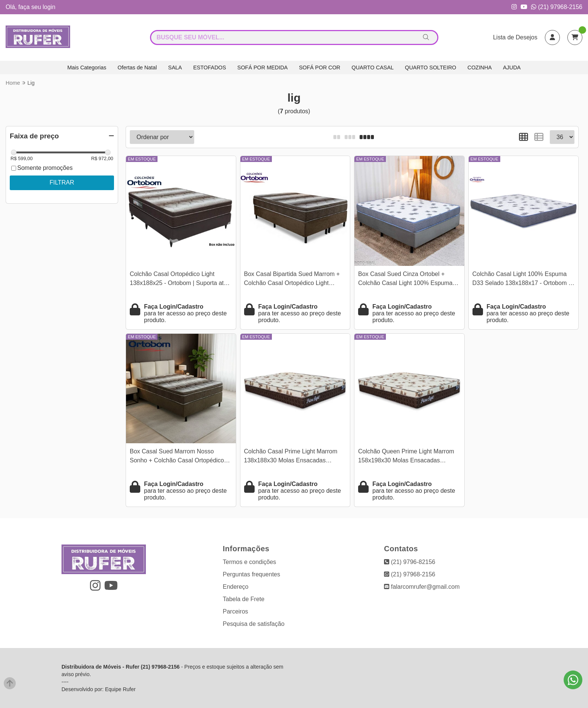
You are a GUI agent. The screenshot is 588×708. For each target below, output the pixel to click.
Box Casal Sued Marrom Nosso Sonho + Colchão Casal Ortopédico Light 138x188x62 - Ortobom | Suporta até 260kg (181, 457)
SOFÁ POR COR (319, 67)
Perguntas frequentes (251, 574)
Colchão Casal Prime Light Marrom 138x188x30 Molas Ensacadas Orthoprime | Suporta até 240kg (291, 457)
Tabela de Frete (244, 599)
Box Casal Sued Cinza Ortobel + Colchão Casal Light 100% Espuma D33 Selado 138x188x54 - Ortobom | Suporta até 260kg (407, 280)
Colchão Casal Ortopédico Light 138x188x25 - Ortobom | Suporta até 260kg (178, 280)
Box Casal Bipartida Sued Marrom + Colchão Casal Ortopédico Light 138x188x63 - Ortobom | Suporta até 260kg (293, 280)
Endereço (236, 587)
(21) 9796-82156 (410, 562)
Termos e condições (249, 562)
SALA (175, 67)
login (49, 7)
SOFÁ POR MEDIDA (262, 67)
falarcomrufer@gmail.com (422, 587)
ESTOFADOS (210, 67)
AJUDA (512, 67)
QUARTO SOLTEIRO (431, 67)
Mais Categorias (87, 67)
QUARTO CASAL (373, 67)
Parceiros (235, 611)
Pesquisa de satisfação (254, 624)
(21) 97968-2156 (557, 7)
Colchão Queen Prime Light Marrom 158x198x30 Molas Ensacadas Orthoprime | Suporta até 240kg (406, 457)
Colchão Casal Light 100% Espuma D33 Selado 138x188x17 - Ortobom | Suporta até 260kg (521, 280)
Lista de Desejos (515, 37)
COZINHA (480, 67)
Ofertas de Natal (137, 67)
